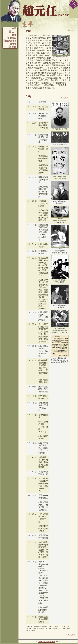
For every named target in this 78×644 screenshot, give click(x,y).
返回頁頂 (64, 98)
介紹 (68, 30)
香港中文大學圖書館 (47, 642)
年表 (73, 30)
